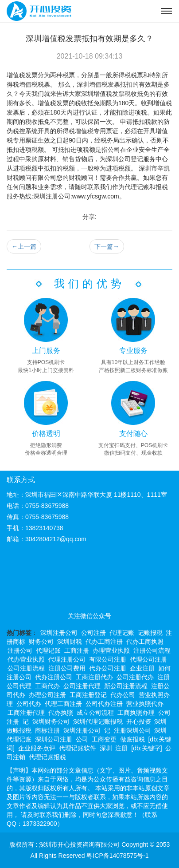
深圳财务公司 (51, 721)
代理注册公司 (67, 659)
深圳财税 (70, 642)
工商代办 (47, 686)
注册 (121, 748)
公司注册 (93, 633)
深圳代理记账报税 (98, 721)
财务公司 (41, 642)
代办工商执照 (145, 642)
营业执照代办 (145, 704)
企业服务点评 (37, 748)
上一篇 (24, 246)
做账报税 (132, 739)
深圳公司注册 (54, 739)
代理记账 (122, 633)
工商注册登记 (88, 695)
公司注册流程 (26, 668)
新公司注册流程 (126, 686)
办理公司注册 (47, 695)
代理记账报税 (47, 757)
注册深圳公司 (132, 730)
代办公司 (123, 695)
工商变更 (104, 739)
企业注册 (142, 668)
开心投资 (139, 721)
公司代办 (29, 704)
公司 (82, 739)
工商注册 (77, 650)
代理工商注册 (63, 704)
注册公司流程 (152, 650)
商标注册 (47, 730)
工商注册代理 (26, 713)
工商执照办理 (136, 713)
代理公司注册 (148, 659)
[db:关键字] (146, 748)
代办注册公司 (54, 677)
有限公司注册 (108, 659)
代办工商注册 (104, 642)
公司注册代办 (135, 677)
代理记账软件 (78, 748)
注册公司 (20, 650)
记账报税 (150, 633)
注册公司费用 (67, 668)
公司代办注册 (104, 704)
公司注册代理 (82, 686)
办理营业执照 (111, 650)
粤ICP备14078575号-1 (117, 856)
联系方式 (21, 480)
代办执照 (61, 713)
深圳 (106, 748)
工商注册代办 (94, 677)
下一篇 (107, 246)
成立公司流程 (95, 713)
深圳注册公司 (59, 633)
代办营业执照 (26, 659)
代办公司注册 (108, 668)
